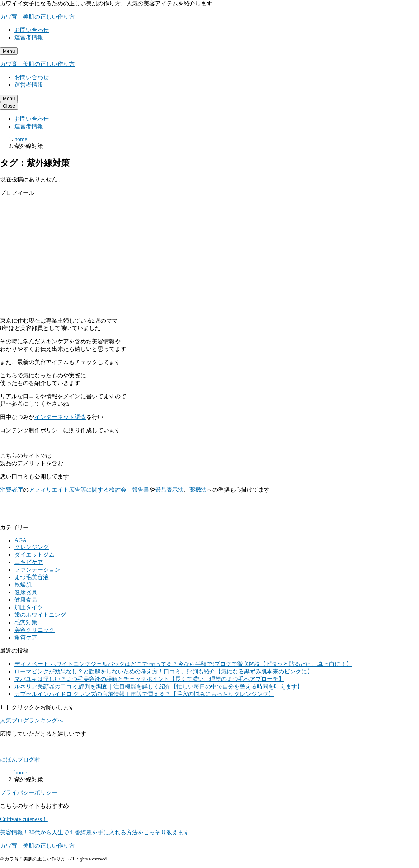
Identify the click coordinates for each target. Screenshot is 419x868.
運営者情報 (29, 37)
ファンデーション (37, 570)
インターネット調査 (60, 417)
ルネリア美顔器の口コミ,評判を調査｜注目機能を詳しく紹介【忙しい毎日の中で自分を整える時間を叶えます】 (159, 686)
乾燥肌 (23, 585)
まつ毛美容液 (32, 577)
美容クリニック (34, 630)
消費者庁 (11, 490)
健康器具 (26, 592)
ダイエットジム (34, 555)
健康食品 (26, 600)
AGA (21, 540)
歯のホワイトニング (40, 615)
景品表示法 (169, 490)
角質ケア (26, 637)
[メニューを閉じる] (9, 106)
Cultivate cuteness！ (24, 819)
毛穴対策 (26, 622)
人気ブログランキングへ (32, 721)
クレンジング (32, 547)
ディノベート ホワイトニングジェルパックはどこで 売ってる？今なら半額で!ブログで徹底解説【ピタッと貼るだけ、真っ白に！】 (183, 664)
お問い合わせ (32, 30)
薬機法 (198, 490)
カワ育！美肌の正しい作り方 (37, 17)
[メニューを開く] (9, 51)
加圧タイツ (29, 607)
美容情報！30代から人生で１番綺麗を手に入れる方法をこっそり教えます (95, 832)
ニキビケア (29, 562)
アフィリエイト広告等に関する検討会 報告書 (89, 490)
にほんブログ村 (20, 760)
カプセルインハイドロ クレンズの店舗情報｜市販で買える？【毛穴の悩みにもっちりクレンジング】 (144, 694)
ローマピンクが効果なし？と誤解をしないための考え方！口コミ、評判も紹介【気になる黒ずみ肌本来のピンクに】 (164, 671)
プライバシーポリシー (29, 793)
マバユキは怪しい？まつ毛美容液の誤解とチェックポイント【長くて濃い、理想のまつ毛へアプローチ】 (149, 679)
